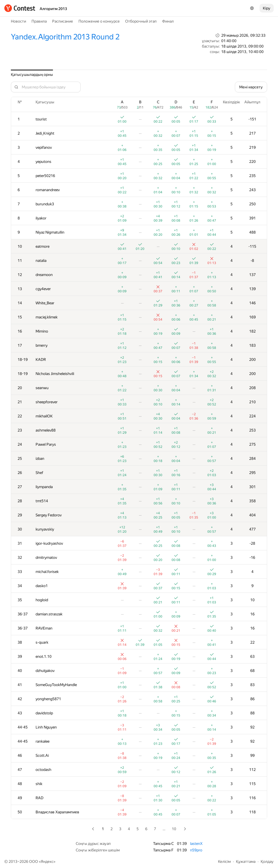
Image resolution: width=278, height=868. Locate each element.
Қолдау (267, 861)
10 (174, 829)
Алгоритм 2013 (53, 9)
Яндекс (47, 861)
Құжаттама (246, 861)
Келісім (224, 861)
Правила (39, 21)
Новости (18, 21)
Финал (168, 21)
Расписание (63, 21)
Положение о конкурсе (99, 21)
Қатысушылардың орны (32, 75)
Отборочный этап (141, 21)
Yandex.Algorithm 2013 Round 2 (65, 37)
